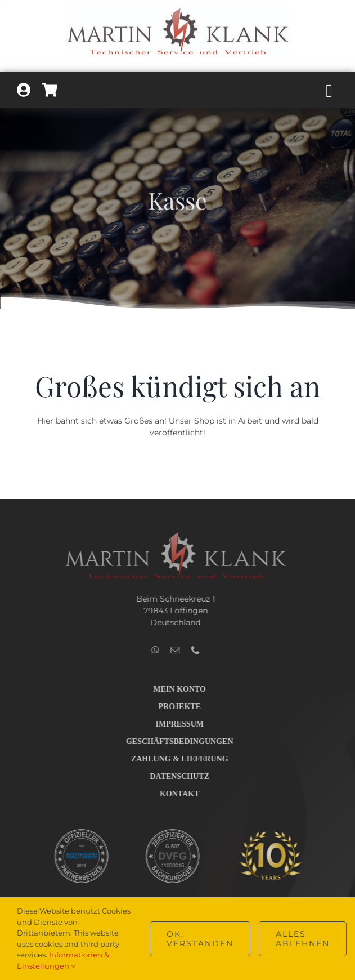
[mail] (172, 650)
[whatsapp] (152, 650)
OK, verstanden (200, 939)
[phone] (192, 650)
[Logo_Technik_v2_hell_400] (172, 535)
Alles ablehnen (303, 939)
